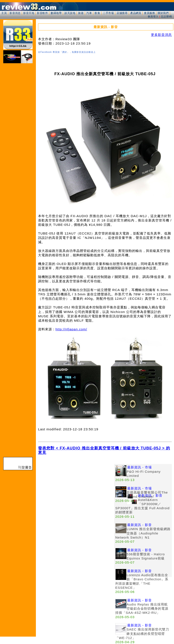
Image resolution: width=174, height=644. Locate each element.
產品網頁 (136, 13)
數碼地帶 (56, 13)
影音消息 (15, 13)
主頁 (4, 13)
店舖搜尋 (122, 13)
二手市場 (108, 13)
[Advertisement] (76, 494)
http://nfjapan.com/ (71, 329)
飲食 (97, 13)
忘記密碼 (166, 17)
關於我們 (163, 13)
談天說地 (70, 13)
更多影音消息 (161, 35)
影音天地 (29, 13)
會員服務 (149, 13)
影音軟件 (42, 13)
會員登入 (153, 17)
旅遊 (81, 13)
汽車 (89, 13)
